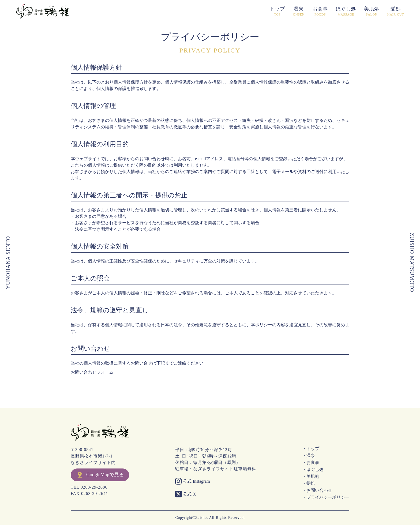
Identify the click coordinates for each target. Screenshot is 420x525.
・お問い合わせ (317, 490)
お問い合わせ (91, 349)
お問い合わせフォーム (92, 372)
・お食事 (311, 463)
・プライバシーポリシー (326, 497)
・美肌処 (311, 477)
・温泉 (309, 456)
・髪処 (309, 483)
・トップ (311, 449)
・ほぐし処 (313, 470)
